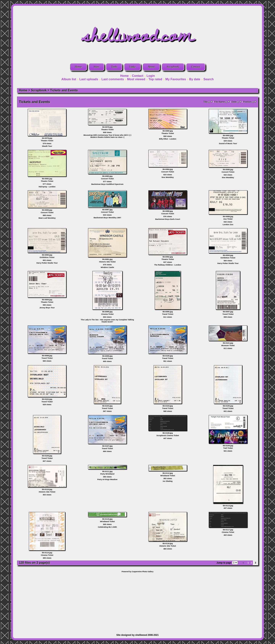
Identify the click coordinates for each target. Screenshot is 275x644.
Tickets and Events (64, 90)
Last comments (113, 79)
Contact (196, 67)
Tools (114, 67)
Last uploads (89, 79)
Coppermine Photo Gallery (143, 572)
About (151, 67)
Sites (96, 67)
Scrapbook (173, 67)
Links (132, 67)
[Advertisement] (137, 601)
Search (208, 79)
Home (78, 67)
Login (151, 76)
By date (195, 79)
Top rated (155, 79)
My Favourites (176, 79)
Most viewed (136, 79)
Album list (69, 79)
